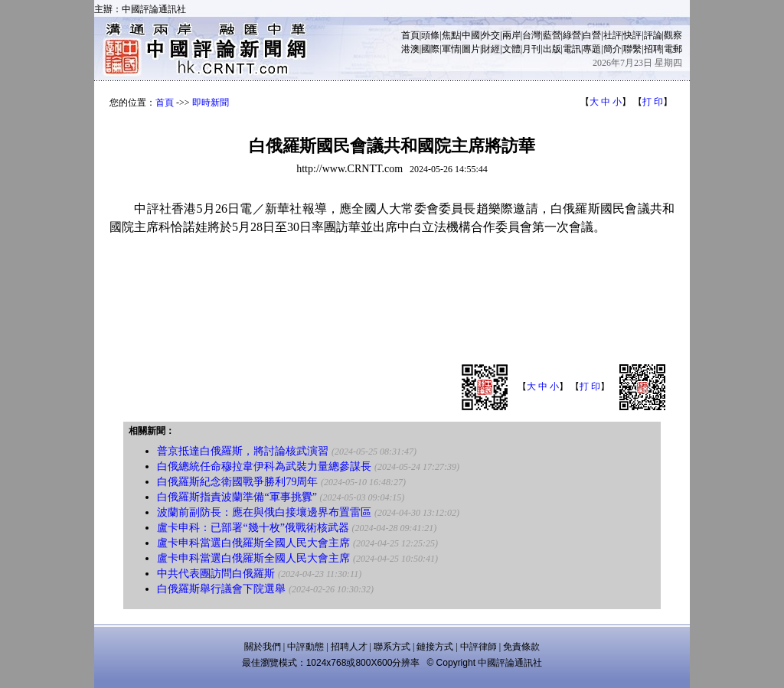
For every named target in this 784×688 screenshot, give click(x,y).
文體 (511, 49)
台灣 (531, 35)
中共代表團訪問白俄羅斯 (216, 574)
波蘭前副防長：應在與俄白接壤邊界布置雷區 (264, 512)
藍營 (552, 35)
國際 (430, 49)
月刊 (531, 49)
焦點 (451, 35)
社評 (612, 35)
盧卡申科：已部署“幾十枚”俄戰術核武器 (253, 528)
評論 (653, 35)
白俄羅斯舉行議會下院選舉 (221, 589)
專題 (592, 49)
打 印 (653, 102)
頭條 (430, 35)
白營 (592, 35)
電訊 (572, 49)
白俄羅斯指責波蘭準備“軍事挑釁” (237, 497)
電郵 (673, 49)
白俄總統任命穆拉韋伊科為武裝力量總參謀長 (264, 466)
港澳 (410, 49)
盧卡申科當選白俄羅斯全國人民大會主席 (253, 543)
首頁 (410, 35)
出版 (552, 49)
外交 (491, 35)
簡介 (612, 49)
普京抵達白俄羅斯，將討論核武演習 (243, 451)
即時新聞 (211, 103)
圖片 (471, 49)
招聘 (653, 49)
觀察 (673, 35)
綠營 (572, 35)
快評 (632, 35)
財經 (491, 49)
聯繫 (632, 49)
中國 (471, 35)
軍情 (451, 49)
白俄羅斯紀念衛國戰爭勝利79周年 (237, 482)
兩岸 (511, 35)
